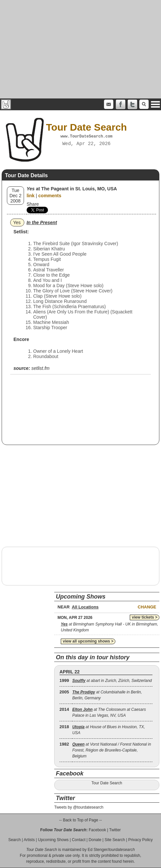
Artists (29, 840)
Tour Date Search (107, 783)
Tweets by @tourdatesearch (79, 807)
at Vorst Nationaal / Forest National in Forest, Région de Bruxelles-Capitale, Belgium (112, 750)
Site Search (115, 840)
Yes (17, 222)
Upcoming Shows (53, 840)
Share (33, 204)
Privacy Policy (140, 840)
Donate (95, 840)
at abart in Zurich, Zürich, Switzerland (112, 681)
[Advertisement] (81, 49)
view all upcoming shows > (88, 641)
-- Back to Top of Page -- (80, 820)
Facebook (97, 830)
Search (14, 840)
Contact (79, 840)
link (31, 196)
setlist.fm (40, 368)
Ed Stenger (98, 850)
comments (50, 196)
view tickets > (145, 617)
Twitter (115, 830)
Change (147, 607)
